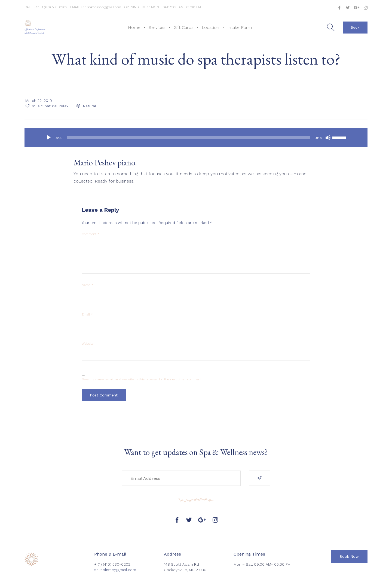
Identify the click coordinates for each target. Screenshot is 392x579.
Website (88, 344)
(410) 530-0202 (117, 564)
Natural (89, 106)
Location (210, 27)
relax (63, 106)
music (36, 106)
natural (50, 106)
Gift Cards (184, 27)
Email (87, 314)
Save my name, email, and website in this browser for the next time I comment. (142, 379)
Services (157, 27)
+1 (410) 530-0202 (54, 7)
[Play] (49, 138)
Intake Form (240, 27)
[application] (196, 138)
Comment (91, 234)
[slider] (189, 138)
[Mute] (328, 138)
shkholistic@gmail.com (104, 7)
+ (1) (99, 564)
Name (88, 285)
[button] (355, 28)
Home (134, 27)
